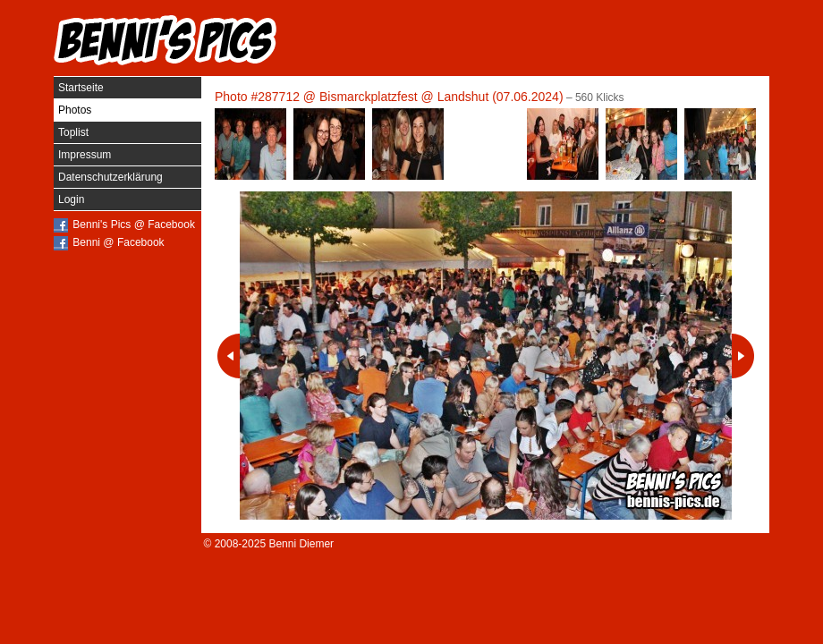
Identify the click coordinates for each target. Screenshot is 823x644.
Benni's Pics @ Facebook (134, 225)
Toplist (73, 132)
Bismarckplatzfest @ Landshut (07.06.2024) (441, 97)
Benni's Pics (165, 40)
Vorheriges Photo (229, 356)
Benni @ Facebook (118, 242)
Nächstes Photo (743, 356)
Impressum (85, 155)
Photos (75, 110)
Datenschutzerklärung (110, 177)
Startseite (81, 88)
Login (71, 199)
